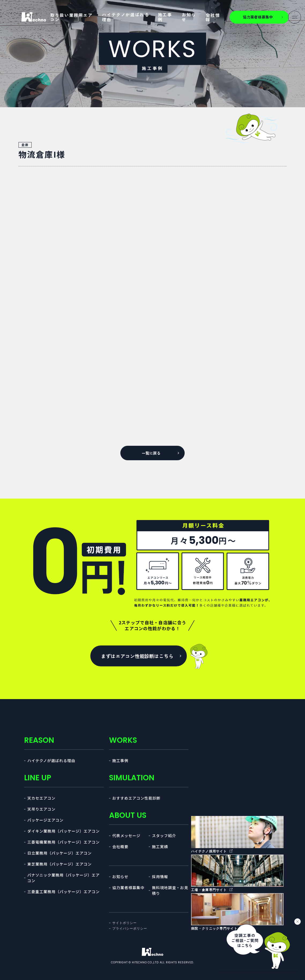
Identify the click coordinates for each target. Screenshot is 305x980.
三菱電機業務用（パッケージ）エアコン (64, 842)
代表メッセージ (126, 836)
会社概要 (120, 847)
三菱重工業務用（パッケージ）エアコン (64, 892)
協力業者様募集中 (128, 888)
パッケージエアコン (45, 820)
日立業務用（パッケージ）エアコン (59, 853)
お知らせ (189, 17)
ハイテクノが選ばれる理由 (125, 17)
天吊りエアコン (41, 809)
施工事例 (165, 17)
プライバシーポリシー (130, 929)
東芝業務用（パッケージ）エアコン (59, 864)
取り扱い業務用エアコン (71, 17)
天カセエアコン (41, 798)
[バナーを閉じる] (297, 922)
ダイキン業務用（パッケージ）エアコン (64, 831)
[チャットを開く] (258, 946)
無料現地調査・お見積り (170, 890)
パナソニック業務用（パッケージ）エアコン (64, 878)
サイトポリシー (124, 923)
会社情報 (213, 17)
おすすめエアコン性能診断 (136, 798)
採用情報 (160, 877)
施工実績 (160, 847)
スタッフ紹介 (164, 836)
